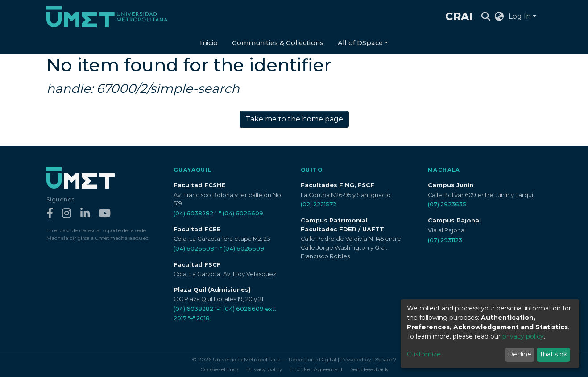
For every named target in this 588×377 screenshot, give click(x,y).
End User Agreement (316, 369)
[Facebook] (50, 214)
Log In (520, 16)
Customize (424, 354)
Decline (520, 354)
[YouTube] (105, 214)
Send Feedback (369, 369)
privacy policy (523, 336)
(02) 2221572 (319, 204)
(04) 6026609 (243, 213)
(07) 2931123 (445, 240)
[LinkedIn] (85, 214)
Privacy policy (264, 369)
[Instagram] (67, 214)
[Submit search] (486, 17)
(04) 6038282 (193, 213)
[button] (499, 17)
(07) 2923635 (447, 204)
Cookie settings (220, 369)
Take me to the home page (294, 119)
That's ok (553, 354)
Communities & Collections (278, 43)
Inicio (209, 43)
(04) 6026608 (194, 249)
